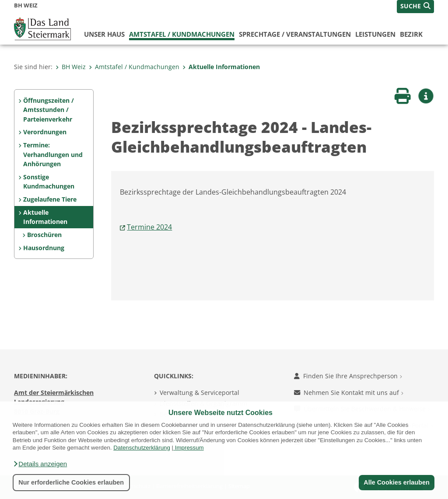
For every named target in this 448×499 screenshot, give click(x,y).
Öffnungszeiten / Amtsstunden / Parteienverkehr (49, 110)
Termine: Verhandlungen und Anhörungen (53, 154)
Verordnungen (45, 132)
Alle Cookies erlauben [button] (396, 482)
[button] (40, 464)
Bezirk (411, 34)
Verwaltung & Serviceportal (199, 393)
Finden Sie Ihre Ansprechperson (348, 376)
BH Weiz (71, 67)
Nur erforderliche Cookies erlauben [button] (71, 482)
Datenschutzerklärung (142, 448)
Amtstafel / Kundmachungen (182, 34)
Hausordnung (44, 248)
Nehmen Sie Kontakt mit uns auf (349, 393)
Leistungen (375, 34)
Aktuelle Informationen (221, 67)
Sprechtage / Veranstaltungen (295, 34)
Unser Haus (104, 34)
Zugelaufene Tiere (50, 199)
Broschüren (44, 235)
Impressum (189, 448)
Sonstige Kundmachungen (49, 182)
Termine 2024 (149, 227)
